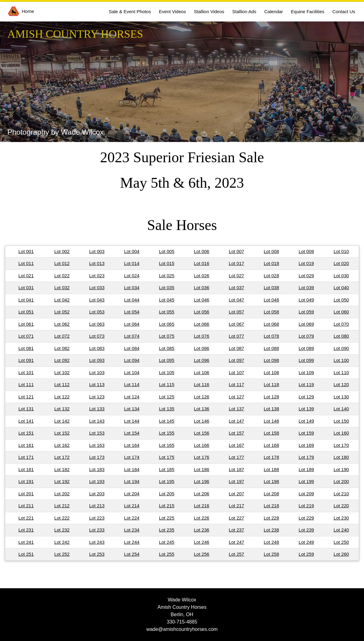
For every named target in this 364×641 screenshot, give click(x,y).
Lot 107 (236, 372)
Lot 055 (167, 312)
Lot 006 (201, 251)
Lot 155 (167, 433)
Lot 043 (97, 300)
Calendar (274, 12)
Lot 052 (62, 312)
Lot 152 (62, 433)
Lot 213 (97, 506)
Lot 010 (341, 251)
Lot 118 (271, 384)
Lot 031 (26, 288)
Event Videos (172, 12)
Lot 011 (26, 263)
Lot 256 (201, 554)
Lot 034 (132, 288)
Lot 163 (97, 445)
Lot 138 (271, 409)
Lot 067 (236, 324)
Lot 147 (236, 421)
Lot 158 (271, 433)
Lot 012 (62, 263)
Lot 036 (201, 288)
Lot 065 (167, 324)
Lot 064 (132, 324)
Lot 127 (236, 397)
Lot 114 (132, 384)
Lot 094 (132, 360)
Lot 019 (306, 263)
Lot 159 (306, 433)
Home (21, 11)
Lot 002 (62, 251)
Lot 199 (306, 481)
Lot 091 (26, 360)
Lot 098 (271, 360)
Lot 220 (341, 506)
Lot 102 (62, 372)
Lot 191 (26, 481)
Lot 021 (26, 276)
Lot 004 (132, 251)
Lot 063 (97, 324)
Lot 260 (341, 554)
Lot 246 (201, 542)
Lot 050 (341, 300)
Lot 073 (97, 336)
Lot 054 (132, 312)
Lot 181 (26, 469)
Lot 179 (306, 457)
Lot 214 (132, 506)
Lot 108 (271, 372)
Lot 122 (62, 397)
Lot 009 (306, 251)
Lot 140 (341, 409)
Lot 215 (167, 506)
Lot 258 (271, 554)
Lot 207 (236, 494)
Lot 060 (341, 312)
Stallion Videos (209, 12)
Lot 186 (201, 469)
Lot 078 (271, 336)
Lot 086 (201, 348)
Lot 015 (167, 263)
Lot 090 (341, 348)
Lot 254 (132, 554)
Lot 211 (26, 506)
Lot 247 (236, 542)
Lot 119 (306, 384)
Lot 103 (97, 372)
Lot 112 (62, 384)
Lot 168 (271, 445)
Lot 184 (132, 469)
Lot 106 (201, 372)
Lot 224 (132, 518)
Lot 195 (167, 481)
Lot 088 (271, 348)
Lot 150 (341, 421)
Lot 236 (201, 530)
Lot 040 (341, 288)
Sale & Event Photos (130, 12)
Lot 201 (26, 494)
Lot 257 (236, 554)
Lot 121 (26, 397)
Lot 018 (271, 263)
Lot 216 (201, 506)
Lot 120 (341, 384)
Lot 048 (271, 300)
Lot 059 (306, 312)
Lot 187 (236, 469)
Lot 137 (236, 409)
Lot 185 (167, 469)
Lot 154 (132, 433)
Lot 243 (97, 542)
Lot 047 (236, 300)
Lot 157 (236, 433)
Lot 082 (62, 348)
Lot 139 (306, 409)
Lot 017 (236, 263)
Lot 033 (97, 288)
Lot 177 (236, 457)
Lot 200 (341, 481)
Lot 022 (62, 276)
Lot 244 (132, 542)
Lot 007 (236, 251)
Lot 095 (167, 360)
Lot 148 (271, 421)
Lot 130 (341, 397)
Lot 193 (97, 481)
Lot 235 (167, 530)
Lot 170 (341, 445)
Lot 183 (97, 469)
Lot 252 (62, 554)
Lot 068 (271, 324)
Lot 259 (306, 554)
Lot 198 (271, 481)
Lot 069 (306, 324)
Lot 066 (201, 324)
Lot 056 (201, 312)
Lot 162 (62, 445)
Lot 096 (201, 360)
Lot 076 (201, 336)
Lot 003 (97, 251)
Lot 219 (306, 506)
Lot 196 (201, 481)
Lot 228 (271, 518)
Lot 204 (132, 494)
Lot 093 (97, 360)
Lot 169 (306, 445)
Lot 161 (26, 445)
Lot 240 (341, 530)
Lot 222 (62, 518)
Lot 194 (132, 481)
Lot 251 (26, 554)
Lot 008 (271, 251)
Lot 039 (306, 288)
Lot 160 (341, 433)
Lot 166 (201, 445)
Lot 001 (26, 251)
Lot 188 (271, 469)
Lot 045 (167, 300)
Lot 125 (167, 397)
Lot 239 (306, 530)
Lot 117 (236, 384)
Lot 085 (167, 348)
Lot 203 (97, 494)
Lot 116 (201, 384)
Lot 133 (97, 409)
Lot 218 (271, 506)
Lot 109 (306, 372)
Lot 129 (306, 397)
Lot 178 (271, 457)
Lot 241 (26, 542)
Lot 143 (97, 421)
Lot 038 (271, 288)
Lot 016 (201, 263)
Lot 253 (97, 554)
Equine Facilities (308, 12)
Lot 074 (132, 336)
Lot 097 (236, 360)
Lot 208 (271, 494)
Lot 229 (306, 518)
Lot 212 (62, 506)
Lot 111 (26, 384)
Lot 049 (306, 300)
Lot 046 (201, 300)
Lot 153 (97, 433)
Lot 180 (341, 457)
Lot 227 (236, 518)
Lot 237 (236, 530)
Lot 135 (167, 409)
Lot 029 (306, 276)
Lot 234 (132, 530)
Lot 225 (167, 518)
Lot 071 (26, 336)
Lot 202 (62, 494)
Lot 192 (62, 481)
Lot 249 (306, 542)
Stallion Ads (244, 12)
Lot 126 (201, 397)
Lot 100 (341, 360)
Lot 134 (132, 409)
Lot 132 (62, 409)
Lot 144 (132, 421)
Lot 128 (271, 397)
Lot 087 (236, 348)
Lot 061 (26, 324)
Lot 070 (341, 324)
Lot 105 (167, 372)
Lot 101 (26, 372)
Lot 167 (236, 445)
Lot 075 (167, 336)
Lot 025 (167, 276)
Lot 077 (236, 336)
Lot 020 (341, 263)
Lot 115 (167, 384)
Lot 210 (341, 494)
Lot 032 (62, 288)
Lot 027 (236, 276)
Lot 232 (62, 530)
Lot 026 (201, 276)
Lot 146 (201, 421)
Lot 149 (306, 421)
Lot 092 (62, 360)
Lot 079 (306, 336)
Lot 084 (132, 348)
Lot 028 (271, 276)
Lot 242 (62, 542)
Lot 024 (132, 276)
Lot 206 (201, 494)
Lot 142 (62, 421)
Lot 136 (201, 409)
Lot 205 (167, 494)
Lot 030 (341, 276)
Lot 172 (62, 457)
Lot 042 (62, 300)
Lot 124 (132, 397)
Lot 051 (26, 312)
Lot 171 (26, 457)
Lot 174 (132, 457)
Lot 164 (132, 445)
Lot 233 (97, 530)
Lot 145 (167, 421)
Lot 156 (201, 433)
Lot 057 (236, 312)
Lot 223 (97, 518)
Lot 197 (236, 481)
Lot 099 (306, 360)
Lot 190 (341, 469)
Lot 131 (26, 409)
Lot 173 (97, 457)
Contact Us (344, 12)
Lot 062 (62, 324)
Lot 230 (341, 518)
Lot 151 (26, 433)
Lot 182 (62, 469)
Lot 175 (167, 457)
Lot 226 (201, 518)
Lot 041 (26, 300)
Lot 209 (306, 494)
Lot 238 (271, 530)
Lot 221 (26, 518)
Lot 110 (341, 372)
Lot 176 (201, 457)
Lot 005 (167, 251)
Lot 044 (132, 300)
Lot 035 (167, 288)
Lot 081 (26, 348)
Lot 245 (167, 542)
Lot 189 (306, 469)
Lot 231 (26, 530)
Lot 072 (62, 336)
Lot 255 (167, 554)
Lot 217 (236, 506)
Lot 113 (97, 384)
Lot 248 (271, 542)
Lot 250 (341, 542)
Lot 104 (132, 372)
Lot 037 (236, 288)
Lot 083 (97, 348)
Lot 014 (132, 263)
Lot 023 (97, 276)
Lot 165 (167, 445)
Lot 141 (26, 421)
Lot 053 (97, 312)
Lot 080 (341, 336)
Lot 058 (271, 312)
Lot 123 (97, 397)
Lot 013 (97, 263)
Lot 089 (306, 348)
